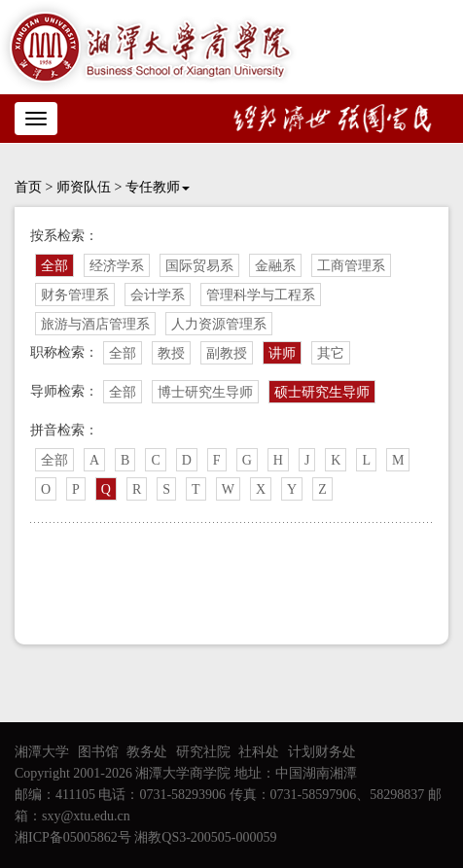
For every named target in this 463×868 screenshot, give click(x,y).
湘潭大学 (42, 752)
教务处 (147, 752)
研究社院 (203, 752)
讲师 (282, 353)
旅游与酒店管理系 (95, 324)
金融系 (275, 266)
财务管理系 (75, 295)
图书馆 (98, 752)
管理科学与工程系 (261, 295)
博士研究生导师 (205, 392)
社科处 (259, 752)
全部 (54, 266)
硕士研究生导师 (322, 392)
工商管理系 (351, 266)
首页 (28, 187)
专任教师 (158, 187)
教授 (171, 353)
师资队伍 (84, 187)
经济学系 (117, 266)
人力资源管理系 (219, 324)
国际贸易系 (199, 266)
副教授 (227, 353)
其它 (331, 353)
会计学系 (158, 295)
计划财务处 (322, 752)
